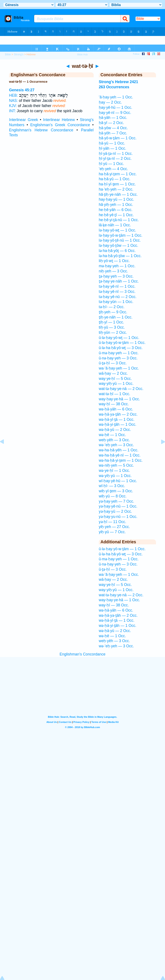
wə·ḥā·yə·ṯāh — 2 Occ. (118, 414)
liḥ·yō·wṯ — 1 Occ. (114, 261)
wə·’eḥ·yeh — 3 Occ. (116, 445)
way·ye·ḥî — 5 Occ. (115, 379)
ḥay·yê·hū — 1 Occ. (116, 107)
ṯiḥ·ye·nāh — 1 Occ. (116, 317)
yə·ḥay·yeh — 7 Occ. (117, 501)
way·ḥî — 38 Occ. (114, 404)
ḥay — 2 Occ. (110, 102)
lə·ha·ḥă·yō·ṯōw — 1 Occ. (120, 256)
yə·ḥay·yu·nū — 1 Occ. (118, 517)
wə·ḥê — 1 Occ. (112, 435)
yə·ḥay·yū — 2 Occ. (115, 511)
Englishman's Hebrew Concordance (41, 130)
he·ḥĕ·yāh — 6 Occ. (116, 210)
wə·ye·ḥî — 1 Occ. (114, 471)
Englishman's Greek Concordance (60, 125)
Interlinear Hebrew (59, 120)
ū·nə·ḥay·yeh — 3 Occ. (118, 358)
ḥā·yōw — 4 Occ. (113, 128)
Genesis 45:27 (22, 90)
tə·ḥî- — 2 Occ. (112, 307)
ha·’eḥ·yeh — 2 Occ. (116, 189)
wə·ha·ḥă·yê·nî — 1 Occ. (120, 455)
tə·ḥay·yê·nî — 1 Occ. (117, 286)
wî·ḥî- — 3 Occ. (112, 486)
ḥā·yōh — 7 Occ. (113, 133)
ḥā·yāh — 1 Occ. (113, 118)
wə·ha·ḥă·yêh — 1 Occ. (119, 450)
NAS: (13, 101)
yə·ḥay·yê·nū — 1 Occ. (118, 506)
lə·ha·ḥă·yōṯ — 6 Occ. (117, 251)
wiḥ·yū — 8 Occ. (113, 496)
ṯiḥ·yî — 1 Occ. (112, 322)
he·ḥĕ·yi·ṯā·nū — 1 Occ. (119, 220)
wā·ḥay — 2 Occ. (113, 373)
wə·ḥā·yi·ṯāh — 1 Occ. (118, 424)
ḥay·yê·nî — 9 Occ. (115, 113)
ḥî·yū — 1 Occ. (112, 164)
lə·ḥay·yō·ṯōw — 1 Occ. (118, 245)
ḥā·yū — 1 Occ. (112, 143)
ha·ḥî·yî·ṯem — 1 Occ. (117, 184)
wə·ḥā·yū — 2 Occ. (115, 430)
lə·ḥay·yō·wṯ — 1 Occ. (118, 230)
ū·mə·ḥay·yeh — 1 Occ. (119, 353)
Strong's (19, 54)
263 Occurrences (114, 87)
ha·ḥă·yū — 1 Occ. (115, 179)
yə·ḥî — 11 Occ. (113, 522)
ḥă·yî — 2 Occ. (112, 123)
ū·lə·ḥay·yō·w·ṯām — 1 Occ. (122, 343)
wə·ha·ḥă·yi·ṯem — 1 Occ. (121, 460)
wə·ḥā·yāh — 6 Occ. (116, 409)
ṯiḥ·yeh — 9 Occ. (113, 312)
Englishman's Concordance (82, 654)
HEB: (13, 95)
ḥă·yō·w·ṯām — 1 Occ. (118, 138)
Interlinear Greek (24, 120)
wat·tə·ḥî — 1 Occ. (115, 394)
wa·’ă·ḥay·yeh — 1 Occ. (119, 368)
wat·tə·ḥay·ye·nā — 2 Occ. (121, 389)
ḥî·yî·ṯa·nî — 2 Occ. (115, 158)
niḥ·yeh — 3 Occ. (113, 271)
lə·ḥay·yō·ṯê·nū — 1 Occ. (120, 240)
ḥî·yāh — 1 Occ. (112, 148)
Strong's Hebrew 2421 (118, 82)
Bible (8, 54)
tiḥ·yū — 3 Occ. (112, 327)
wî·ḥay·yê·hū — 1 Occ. (118, 481)
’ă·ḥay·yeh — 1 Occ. (116, 97)
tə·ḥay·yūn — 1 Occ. (116, 302)
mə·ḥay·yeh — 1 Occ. (117, 266)
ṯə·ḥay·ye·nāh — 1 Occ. (119, 281)
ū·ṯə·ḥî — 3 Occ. (113, 363)
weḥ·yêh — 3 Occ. (114, 440)
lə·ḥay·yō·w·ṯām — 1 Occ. (121, 235)
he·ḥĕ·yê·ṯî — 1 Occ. (116, 215)
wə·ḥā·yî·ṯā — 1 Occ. (117, 419)
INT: (12, 111)
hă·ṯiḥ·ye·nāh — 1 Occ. (118, 194)
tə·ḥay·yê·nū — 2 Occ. (118, 297)
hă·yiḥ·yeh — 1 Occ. (116, 205)
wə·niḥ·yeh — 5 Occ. (116, 465)
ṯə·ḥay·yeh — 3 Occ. (116, 276)
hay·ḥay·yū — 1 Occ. (117, 199)
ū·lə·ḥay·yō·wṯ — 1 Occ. (119, 338)
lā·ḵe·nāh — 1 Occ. (115, 225)
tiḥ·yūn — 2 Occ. (113, 332)
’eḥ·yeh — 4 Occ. (113, 169)
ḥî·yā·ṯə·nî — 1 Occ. (116, 154)
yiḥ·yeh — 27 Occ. (114, 527)
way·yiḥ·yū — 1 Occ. (116, 384)
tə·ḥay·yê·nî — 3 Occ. (117, 292)
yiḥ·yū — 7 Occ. (112, 532)
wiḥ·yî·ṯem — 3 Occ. (116, 491)
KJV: (13, 106)
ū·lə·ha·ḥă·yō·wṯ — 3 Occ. (121, 348)
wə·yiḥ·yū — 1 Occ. (115, 476)
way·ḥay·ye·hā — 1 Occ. (119, 399)
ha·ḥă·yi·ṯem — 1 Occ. (118, 174)
